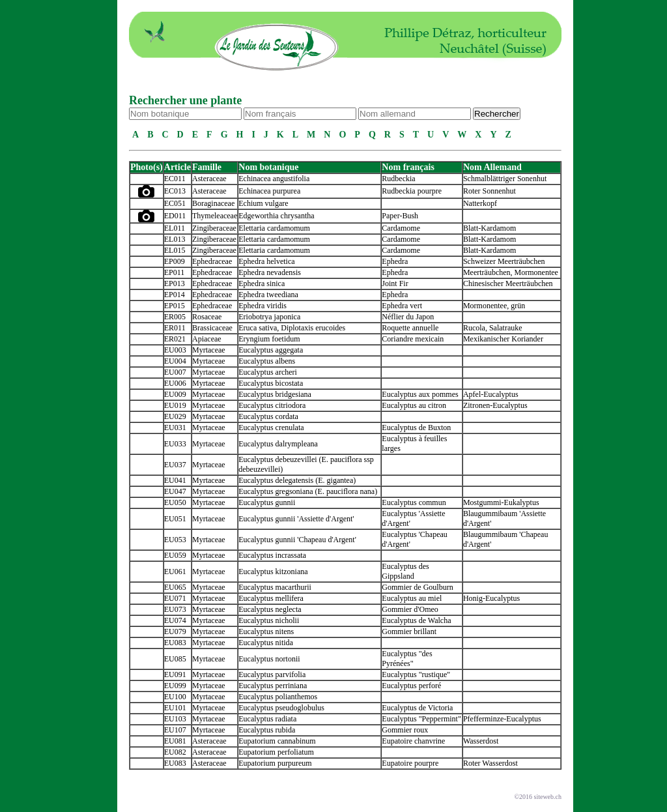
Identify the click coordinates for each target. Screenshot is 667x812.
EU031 (175, 428)
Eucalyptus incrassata (272, 555)
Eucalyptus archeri (268, 372)
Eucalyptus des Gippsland (405, 571)
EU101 (175, 708)
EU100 (175, 697)
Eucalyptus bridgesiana (275, 394)
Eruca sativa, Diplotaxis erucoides (292, 328)
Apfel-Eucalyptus (491, 394)
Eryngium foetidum (269, 339)
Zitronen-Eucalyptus (495, 405)
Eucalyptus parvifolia (272, 674)
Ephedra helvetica (266, 261)
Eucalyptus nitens (266, 631)
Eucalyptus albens (267, 361)
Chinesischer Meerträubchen (508, 283)
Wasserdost (481, 741)
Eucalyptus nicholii (269, 620)
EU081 (175, 741)
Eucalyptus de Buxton (416, 428)
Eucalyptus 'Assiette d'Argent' (413, 518)
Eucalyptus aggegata (271, 350)
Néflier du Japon (408, 317)
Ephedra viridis (263, 306)
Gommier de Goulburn (417, 587)
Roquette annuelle (410, 328)
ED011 (175, 216)
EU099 (175, 686)
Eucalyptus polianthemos (278, 697)
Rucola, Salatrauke (493, 328)
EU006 (175, 383)
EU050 (175, 502)
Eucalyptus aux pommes (420, 394)
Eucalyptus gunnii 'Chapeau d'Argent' (297, 540)
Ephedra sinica (262, 283)
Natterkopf (480, 203)
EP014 (175, 295)
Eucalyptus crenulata (271, 428)
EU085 (175, 659)
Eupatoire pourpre (410, 763)
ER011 (175, 328)
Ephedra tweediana (268, 295)
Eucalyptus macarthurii (275, 587)
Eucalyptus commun (414, 502)
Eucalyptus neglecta (270, 609)
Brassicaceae (212, 328)
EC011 (175, 179)
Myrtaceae (209, 350)
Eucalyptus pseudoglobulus (281, 708)
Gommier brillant (409, 631)
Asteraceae (209, 179)
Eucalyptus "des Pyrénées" (407, 659)
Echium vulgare (263, 203)
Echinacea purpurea (269, 191)
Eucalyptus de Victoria (417, 708)
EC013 (175, 191)
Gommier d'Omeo (410, 609)
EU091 (175, 674)
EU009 (175, 394)
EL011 (175, 228)
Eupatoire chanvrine (413, 741)
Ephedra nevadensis (270, 272)
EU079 (175, 631)
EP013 (175, 283)
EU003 (175, 350)
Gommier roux (405, 730)
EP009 (175, 261)
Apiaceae (207, 339)
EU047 (175, 491)
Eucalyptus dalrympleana (278, 444)
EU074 (175, 620)
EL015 (175, 250)
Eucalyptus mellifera (271, 598)
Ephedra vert (402, 306)
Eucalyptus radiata (267, 719)
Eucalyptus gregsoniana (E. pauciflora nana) (308, 491)
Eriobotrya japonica (269, 317)
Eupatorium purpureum (275, 763)
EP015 (175, 306)
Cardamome (401, 228)
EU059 (175, 555)
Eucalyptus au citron (414, 405)
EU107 (175, 730)
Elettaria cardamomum (274, 228)
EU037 (175, 465)
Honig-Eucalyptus (491, 598)
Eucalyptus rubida (267, 730)
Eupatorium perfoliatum (276, 752)
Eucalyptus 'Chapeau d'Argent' (414, 539)
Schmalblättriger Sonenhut (505, 179)
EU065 (175, 587)
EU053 (175, 540)
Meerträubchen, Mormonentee (511, 272)
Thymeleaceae (215, 216)
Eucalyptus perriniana (273, 686)
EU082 (175, 752)
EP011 (175, 272)
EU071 (175, 598)
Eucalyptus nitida (266, 643)
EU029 (175, 416)
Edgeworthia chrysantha (276, 216)
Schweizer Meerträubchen (504, 261)
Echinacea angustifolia (274, 179)
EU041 (175, 480)
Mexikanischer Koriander (503, 339)
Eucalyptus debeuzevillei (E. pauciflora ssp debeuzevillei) (306, 464)
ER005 (175, 317)
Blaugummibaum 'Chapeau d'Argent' (505, 539)
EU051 (175, 519)
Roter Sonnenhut (490, 191)
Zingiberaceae (214, 228)
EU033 (175, 444)
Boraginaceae (213, 203)
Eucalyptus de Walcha (416, 620)
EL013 (175, 239)
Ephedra (395, 261)
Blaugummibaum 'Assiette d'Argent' (504, 518)
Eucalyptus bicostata (271, 383)
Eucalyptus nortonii (269, 659)
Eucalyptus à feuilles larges (414, 443)
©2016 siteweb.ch (538, 797)
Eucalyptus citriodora (272, 405)
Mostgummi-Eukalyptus (501, 502)
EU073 (175, 609)
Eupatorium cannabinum (277, 741)
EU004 (175, 361)
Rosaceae (207, 317)
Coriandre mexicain (413, 339)
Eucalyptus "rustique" (416, 674)
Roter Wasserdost (490, 763)
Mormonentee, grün (494, 306)
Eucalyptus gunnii (267, 502)
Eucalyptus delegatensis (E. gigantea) (297, 480)
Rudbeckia (398, 179)
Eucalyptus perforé (411, 686)
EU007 (175, 372)
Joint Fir (395, 283)
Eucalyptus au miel (412, 598)
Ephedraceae (212, 261)
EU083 (175, 643)
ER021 (175, 339)
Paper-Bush (400, 216)
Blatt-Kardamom (490, 228)
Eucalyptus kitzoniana (273, 572)
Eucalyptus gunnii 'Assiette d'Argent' (296, 519)
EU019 (175, 405)
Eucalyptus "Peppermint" (421, 719)
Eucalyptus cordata (268, 416)
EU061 (175, 572)
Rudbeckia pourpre (412, 191)
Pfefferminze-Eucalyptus (502, 719)
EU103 (175, 719)
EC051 (175, 203)
